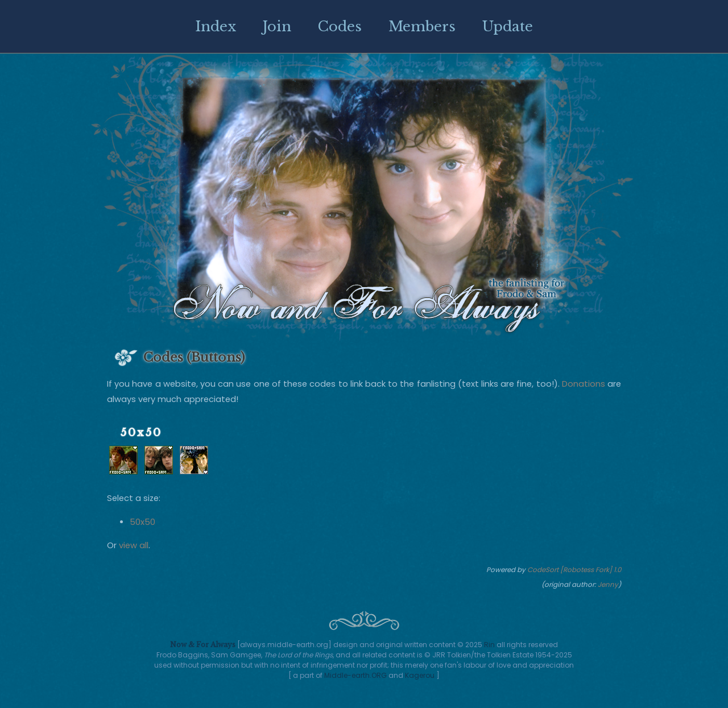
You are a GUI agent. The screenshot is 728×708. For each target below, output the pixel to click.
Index (216, 26)
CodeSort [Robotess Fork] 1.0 (574, 570)
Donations (584, 384)
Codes (340, 26)
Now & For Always (203, 645)
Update (508, 26)
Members (422, 26)
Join (277, 26)
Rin (489, 645)
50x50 (142, 522)
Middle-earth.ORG (355, 675)
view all (134, 545)
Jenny (608, 585)
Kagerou (420, 675)
